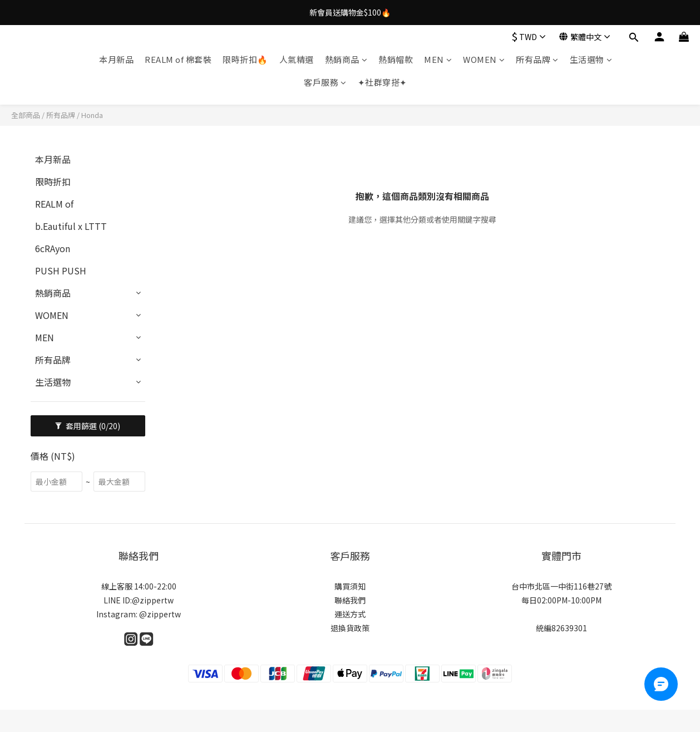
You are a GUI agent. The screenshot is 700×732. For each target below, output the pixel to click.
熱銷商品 (346, 59)
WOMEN (484, 59)
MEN (438, 59)
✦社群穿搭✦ (383, 82)
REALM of (54, 204)
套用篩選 (88, 426)
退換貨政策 (350, 628)
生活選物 (591, 59)
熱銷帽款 (396, 59)
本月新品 (116, 59)
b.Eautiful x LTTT (71, 226)
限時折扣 (53, 181)
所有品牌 (537, 59)
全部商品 (26, 115)
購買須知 (350, 586)
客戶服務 (325, 82)
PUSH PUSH (61, 271)
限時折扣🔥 (245, 59)
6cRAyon (53, 248)
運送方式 (350, 614)
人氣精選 (297, 59)
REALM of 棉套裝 (178, 59)
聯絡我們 (350, 600)
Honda (92, 115)
